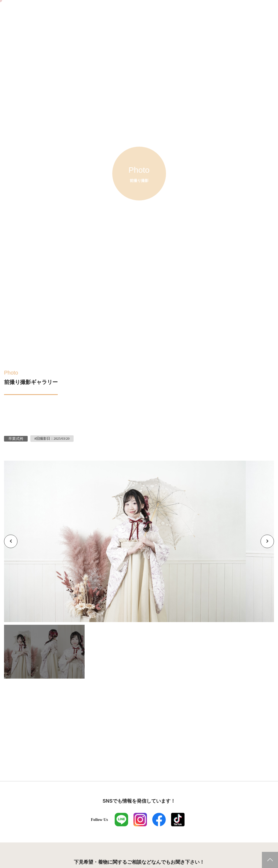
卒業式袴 (16, 439)
